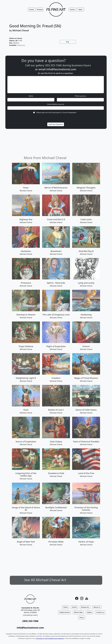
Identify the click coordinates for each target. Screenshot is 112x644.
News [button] (80, 10)
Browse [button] (40, 10)
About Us (97, 607)
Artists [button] (32, 10)
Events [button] (72, 10)
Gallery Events (65, 612)
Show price (21, 45)
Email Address (56, 104)
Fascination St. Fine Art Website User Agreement (50, 638)
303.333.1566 (60, 65)
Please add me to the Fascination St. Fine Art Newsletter (56, 113)
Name (31, 96)
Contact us (100, 612)
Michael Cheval (21, 30)
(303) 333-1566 (30, 621)
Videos (89, 612)
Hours (82, 618)
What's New (78, 612)
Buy (68, 42)
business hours (88, 65)
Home (66, 607)
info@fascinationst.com (61, 69)
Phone (80, 96)
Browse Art (85, 607)
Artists (74, 607)
